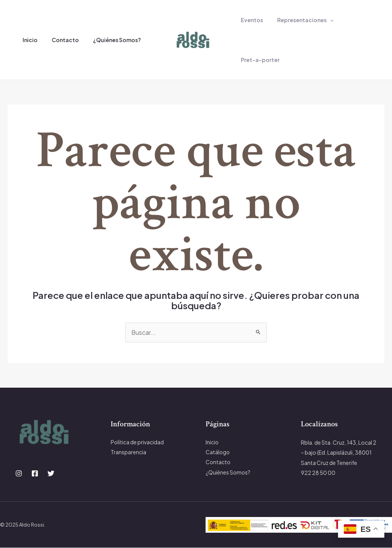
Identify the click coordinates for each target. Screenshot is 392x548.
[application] (325, 20)
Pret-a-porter (258, 60)
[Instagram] (19, 474)
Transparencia (128, 452)
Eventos (250, 20)
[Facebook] (35, 474)
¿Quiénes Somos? (108, 40)
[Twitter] (51, 474)
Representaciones (300, 20)
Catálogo (218, 452)
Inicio (28, 40)
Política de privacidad (137, 442)
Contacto (60, 40)
